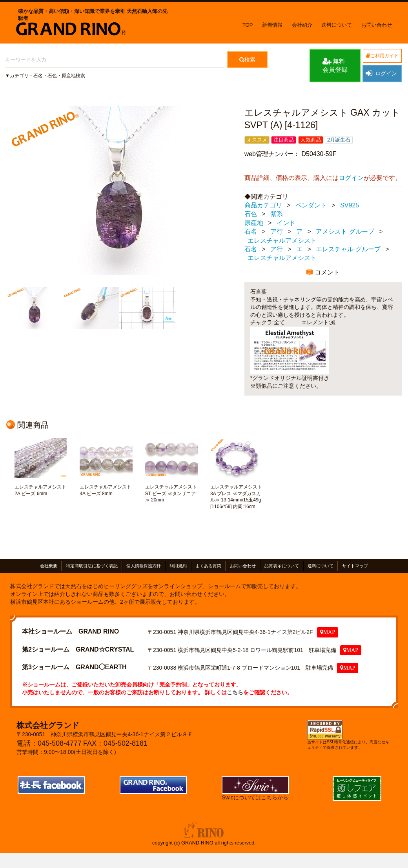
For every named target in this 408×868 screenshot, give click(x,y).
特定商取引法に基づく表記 (92, 566)
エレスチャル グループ (348, 249)
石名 (251, 232)
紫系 (277, 214)
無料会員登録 (335, 65)
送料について (337, 25)
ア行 (277, 232)
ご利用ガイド (382, 56)
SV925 (350, 205)
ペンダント (311, 205)
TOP (248, 25)
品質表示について (282, 566)
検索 (247, 60)
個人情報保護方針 (144, 566)
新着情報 (272, 25)
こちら (235, 692)
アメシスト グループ (345, 232)
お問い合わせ (377, 25)
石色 (251, 214)
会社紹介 (302, 25)
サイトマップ (355, 566)
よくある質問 (208, 566)
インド (286, 223)
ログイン (381, 73)
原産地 (254, 223)
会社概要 (49, 566)
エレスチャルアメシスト (282, 241)
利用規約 (178, 566)
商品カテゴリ (263, 205)
